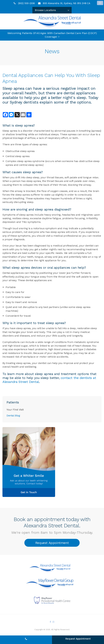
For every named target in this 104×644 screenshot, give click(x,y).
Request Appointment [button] (52, 543)
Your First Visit (15, 410)
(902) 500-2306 (26, 3)
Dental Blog (13, 416)
